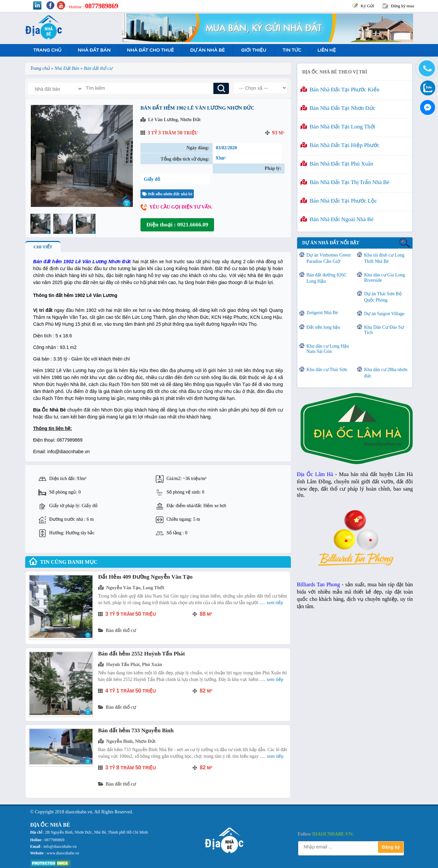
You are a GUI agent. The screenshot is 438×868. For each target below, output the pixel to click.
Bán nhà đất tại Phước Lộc (339, 201)
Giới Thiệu (253, 50)
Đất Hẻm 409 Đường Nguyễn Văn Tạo (145, 577)
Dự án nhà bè (208, 50)
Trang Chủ (47, 50)
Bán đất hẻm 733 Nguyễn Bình (136, 730)
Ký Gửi (368, 6)
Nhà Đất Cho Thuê (150, 50)
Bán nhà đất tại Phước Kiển (340, 90)
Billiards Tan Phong (318, 584)
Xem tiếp (275, 603)
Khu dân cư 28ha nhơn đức (386, 373)
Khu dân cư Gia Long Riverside (384, 278)
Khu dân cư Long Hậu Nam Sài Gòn (328, 349)
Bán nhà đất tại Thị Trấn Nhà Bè (345, 182)
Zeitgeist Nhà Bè (322, 313)
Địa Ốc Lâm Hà (315, 474)
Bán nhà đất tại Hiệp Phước (340, 145)
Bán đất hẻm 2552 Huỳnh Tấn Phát (141, 654)
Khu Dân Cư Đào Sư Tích (384, 330)
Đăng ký (391, 847)
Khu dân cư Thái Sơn (327, 370)
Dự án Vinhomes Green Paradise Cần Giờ (328, 258)
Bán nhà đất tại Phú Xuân (337, 164)
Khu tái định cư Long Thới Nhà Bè (384, 258)
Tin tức (292, 50)
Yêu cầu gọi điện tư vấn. (181, 207)
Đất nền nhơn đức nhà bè (167, 194)
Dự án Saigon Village (384, 314)
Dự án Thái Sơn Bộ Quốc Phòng (383, 297)
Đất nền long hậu (323, 327)
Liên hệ (327, 50)
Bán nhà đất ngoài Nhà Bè (337, 219)
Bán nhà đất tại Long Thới (338, 127)
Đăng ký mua (403, 6)
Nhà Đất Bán (94, 50)
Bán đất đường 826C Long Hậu (327, 278)
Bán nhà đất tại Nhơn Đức (338, 108)
